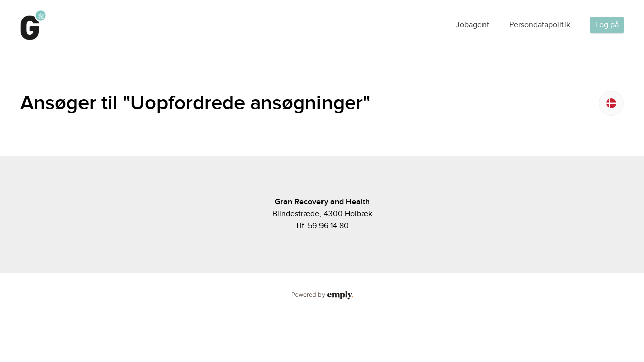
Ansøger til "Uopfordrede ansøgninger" (195, 103)
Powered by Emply (322, 295)
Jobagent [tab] (472, 25)
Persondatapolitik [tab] (540, 25)
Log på (607, 25)
